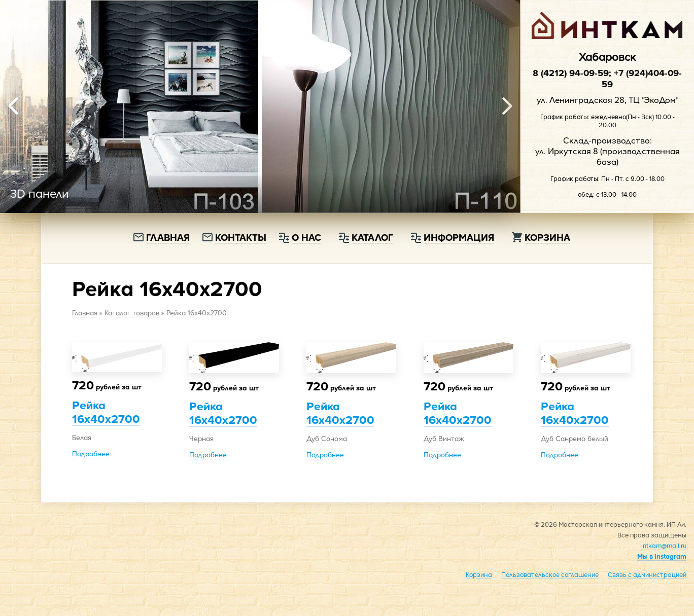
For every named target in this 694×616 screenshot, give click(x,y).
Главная (168, 237)
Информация (459, 237)
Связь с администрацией (647, 574)
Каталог (372, 237)
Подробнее (91, 454)
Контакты (241, 237)
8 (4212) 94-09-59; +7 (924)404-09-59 (607, 78)
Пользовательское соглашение (550, 574)
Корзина (547, 237)
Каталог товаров (132, 313)
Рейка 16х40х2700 (106, 412)
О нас (306, 237)
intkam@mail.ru (664, 546)
